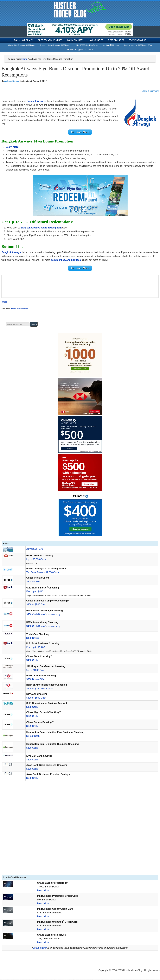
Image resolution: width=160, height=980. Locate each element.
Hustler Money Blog (80, 10)
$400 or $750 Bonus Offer (40, 690)
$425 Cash (32, 708)
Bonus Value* (40, 949)
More (5, 303)
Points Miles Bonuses (20, 310)
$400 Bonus (33, 639)
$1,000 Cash (33, 737)
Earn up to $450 (35, 593)
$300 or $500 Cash (36, 606)
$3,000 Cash (33, 583)
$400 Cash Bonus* (43, 616)
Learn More (43, 892)
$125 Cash (32, 717)
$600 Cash (32, 779)
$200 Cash (32, 761)
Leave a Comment (150, 91)
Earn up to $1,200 (36, 648)
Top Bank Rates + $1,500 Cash (43, 574)
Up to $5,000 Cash (36, 561)
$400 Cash (32, 661)
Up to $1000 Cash (36, 671)
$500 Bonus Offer (35, 681)
